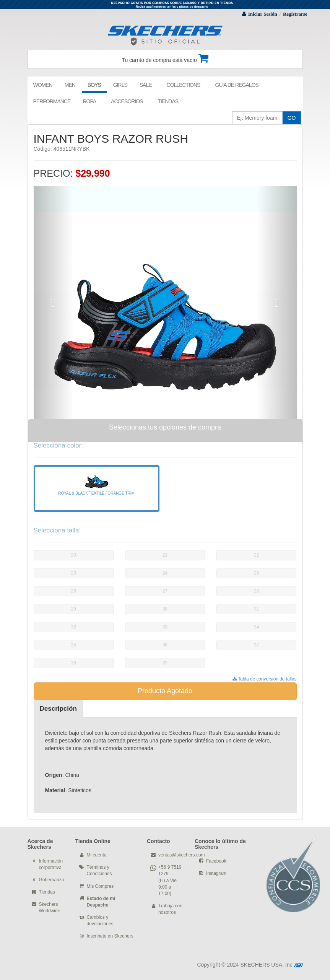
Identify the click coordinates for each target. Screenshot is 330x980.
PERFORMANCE (52, 101)
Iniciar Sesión (263, 14)
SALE (146, 85)
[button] (53, 303)
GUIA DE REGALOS (237, 85)
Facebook (216, 861)
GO (292, 118)
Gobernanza (52, 880)
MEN (70, 85)
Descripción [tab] (58, 709)
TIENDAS (168, 101)
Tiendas (47, 892)
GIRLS (120, 85)
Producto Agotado (165, 691)
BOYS (94, 85)
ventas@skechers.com (182, 855)
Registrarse (295, 14)
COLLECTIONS (184, 85)
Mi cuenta (97, 855)
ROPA (89, 101)
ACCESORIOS (127, 101)
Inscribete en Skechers (110, 936)
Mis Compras (100, 886)
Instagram (216, 873)
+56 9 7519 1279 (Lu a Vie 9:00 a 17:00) (170, 880)
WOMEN (43, 85)
